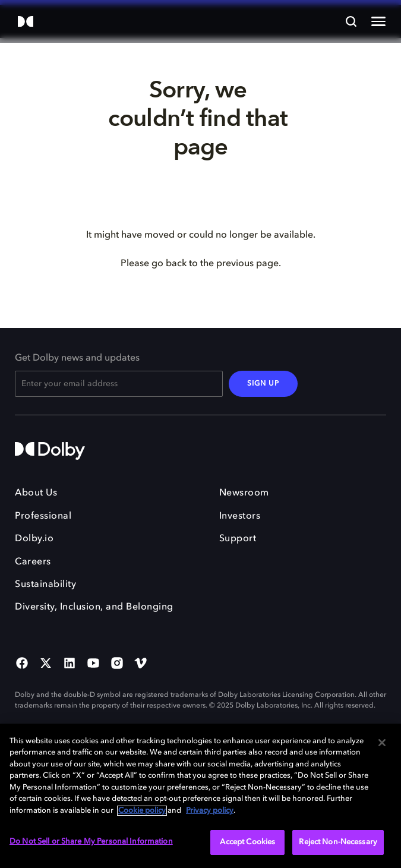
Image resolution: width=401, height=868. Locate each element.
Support (238, 539)
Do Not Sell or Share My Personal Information (91, 842)
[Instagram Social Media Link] (117, 664)
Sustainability (45, 585)
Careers (33, 562)
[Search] (351, 21)
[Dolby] (26, 22)
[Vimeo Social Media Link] (141, 664)
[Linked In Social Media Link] (70, 664)
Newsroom (244, 493)
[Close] (382, 743)
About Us (36, 493)
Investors (240, 516)
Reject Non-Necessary (338, 842)
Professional (43, 516)
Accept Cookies (247, 842)
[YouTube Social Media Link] (93, 664)
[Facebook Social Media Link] (22, 664)
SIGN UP (263, 384)
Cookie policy (142, 811)
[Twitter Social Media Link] (46, 664)
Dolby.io (34, 539)
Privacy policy (210, 811)
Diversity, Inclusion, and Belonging (94, 607)
